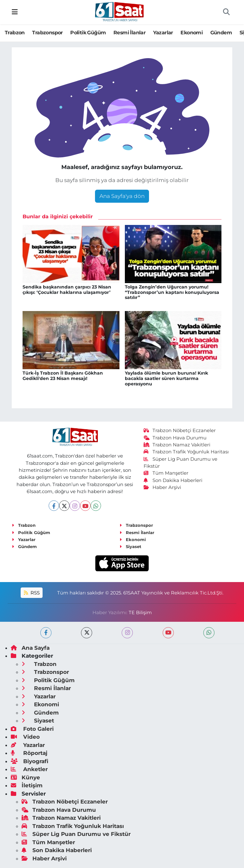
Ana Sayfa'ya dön (122, 196)
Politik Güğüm (88, 33)
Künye (25, 777)
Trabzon (15, 33)
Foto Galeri (32, 729)
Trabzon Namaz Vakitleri (177, 445)
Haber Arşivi (163, 487)
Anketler (29, 769)
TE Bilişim (140, 613)
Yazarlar (163, 33)
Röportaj (29, 753)
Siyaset (130, 546)
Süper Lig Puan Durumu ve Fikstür (76, 834)
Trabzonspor (47, 33)
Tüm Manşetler (166, 473)
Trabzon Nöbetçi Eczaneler (180, 431)
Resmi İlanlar (129, 33)
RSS (32, 593)
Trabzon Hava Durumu (175, 438)
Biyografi (30, 761)
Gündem (221, 33)
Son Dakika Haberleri (173, 480)
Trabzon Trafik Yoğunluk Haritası (186, 452)
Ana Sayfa (30, 648)
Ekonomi (192, 33)
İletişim (27, 785)
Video (25, 737)
